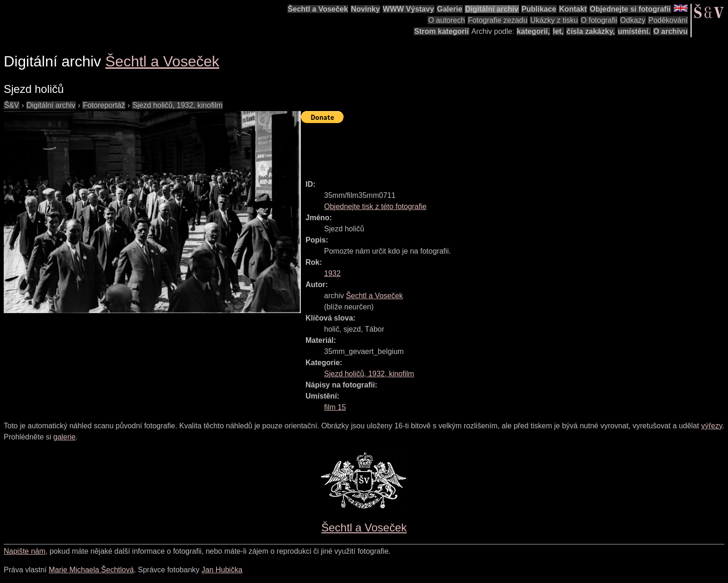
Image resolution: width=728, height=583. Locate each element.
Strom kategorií (441, 31)
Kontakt (573, 9)
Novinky (365, 9)
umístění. (634, 31)
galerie (65, 437)
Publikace (539, 9)
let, (558, 31)
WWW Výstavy (409, 9)
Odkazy (633, 20)
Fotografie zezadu (498, 20)
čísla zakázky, (591, 31)
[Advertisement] (470, 147)
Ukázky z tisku (554, 20)
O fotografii (599, 20)
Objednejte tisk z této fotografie (375, 206)
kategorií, (533, 31)
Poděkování (668, 20)
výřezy (712, 426)
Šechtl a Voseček (318, 9)
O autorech (446, 20)
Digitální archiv (492, 9)
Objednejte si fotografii (630, 9)
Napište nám (25, 551)
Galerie (449, 9)
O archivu (670, 31)
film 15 (335, 407)
